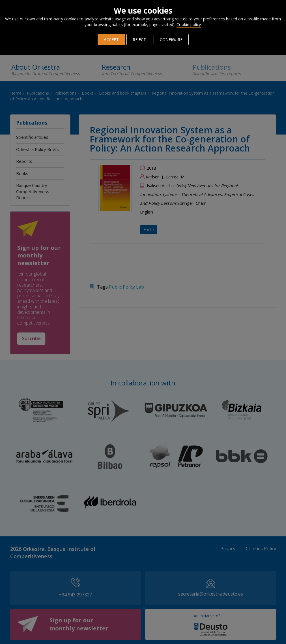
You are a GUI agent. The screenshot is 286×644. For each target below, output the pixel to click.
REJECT (139, 40)
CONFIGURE (171, 40)
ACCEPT (111, 40)
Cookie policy (189, 24)
